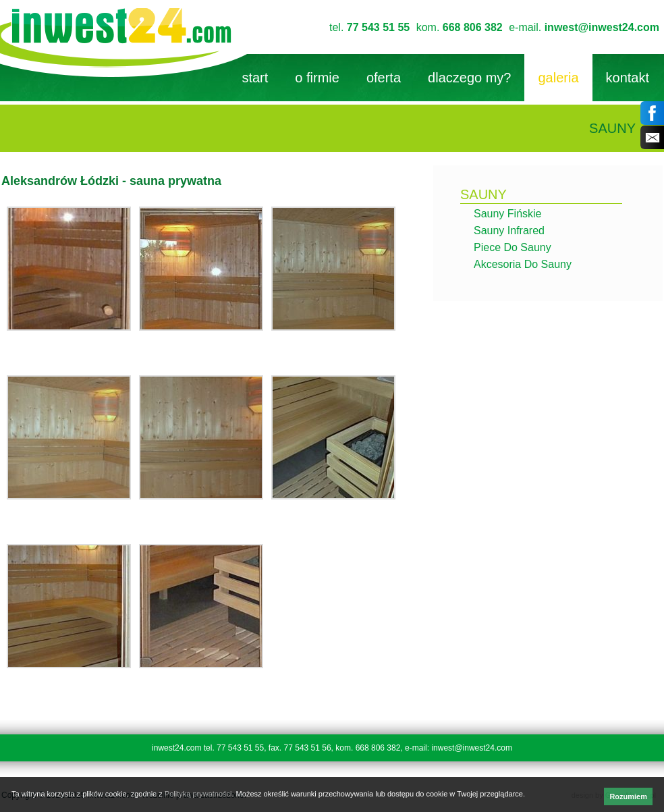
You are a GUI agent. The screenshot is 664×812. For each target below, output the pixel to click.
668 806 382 (473, 27)
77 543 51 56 (308, 748)
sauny (483, 194)
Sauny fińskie (508, 214)
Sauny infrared (509, 231)
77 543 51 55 (378, 27)
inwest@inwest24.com (602, 27)
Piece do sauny (513, 247)
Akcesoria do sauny (523, 264)
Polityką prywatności (198, 794)
